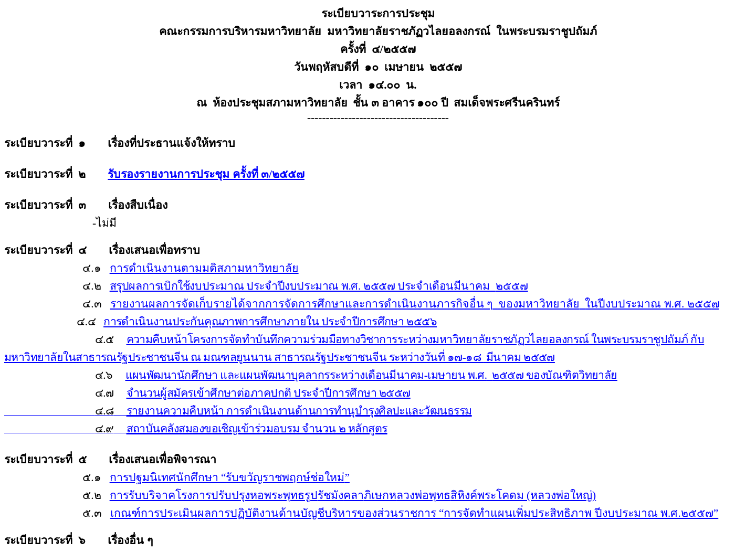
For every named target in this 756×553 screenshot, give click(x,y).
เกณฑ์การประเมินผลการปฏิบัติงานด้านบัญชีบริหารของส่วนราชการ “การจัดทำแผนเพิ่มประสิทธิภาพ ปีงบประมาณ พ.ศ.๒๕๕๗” (414, 513)
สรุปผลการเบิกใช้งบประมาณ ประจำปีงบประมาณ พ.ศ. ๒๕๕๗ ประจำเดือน (319, 286)
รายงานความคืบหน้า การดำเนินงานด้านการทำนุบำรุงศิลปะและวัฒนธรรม (299, 411)
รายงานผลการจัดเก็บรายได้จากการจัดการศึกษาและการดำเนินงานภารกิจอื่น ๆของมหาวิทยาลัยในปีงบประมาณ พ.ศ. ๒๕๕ (415, 304)
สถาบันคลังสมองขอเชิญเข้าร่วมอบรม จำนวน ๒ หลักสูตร (257, 429)
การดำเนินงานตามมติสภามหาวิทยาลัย (204, 268)
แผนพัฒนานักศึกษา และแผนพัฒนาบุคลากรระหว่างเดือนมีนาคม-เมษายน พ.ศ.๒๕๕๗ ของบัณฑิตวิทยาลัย (371, 375)
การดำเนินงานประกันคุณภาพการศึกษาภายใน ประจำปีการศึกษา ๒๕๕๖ (270, 322)
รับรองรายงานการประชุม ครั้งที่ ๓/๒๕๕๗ (206, 174)
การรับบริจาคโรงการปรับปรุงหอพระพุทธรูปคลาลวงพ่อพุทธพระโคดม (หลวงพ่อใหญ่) (353, 495)
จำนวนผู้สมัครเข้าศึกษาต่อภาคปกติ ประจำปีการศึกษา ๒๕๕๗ (269, 393)
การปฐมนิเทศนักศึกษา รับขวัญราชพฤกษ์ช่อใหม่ (230, 477)
